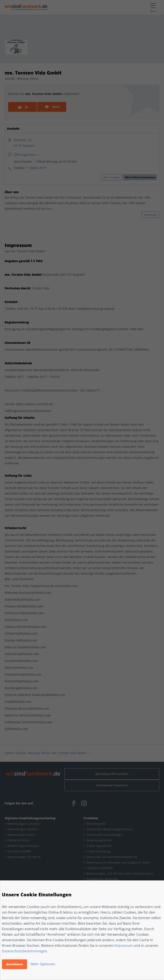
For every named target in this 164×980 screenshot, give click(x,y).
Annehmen (15, 964)
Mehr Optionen (43, 964)
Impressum (124, 946)
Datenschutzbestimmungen (24, 951)
